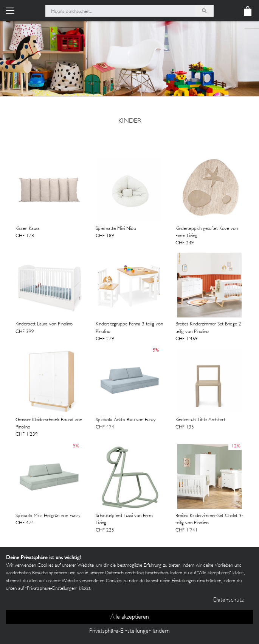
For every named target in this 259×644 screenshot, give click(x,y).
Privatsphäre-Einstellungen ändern (129, 631)
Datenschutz (228, 600)
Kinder (130, 121)
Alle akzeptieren (130, 617)
